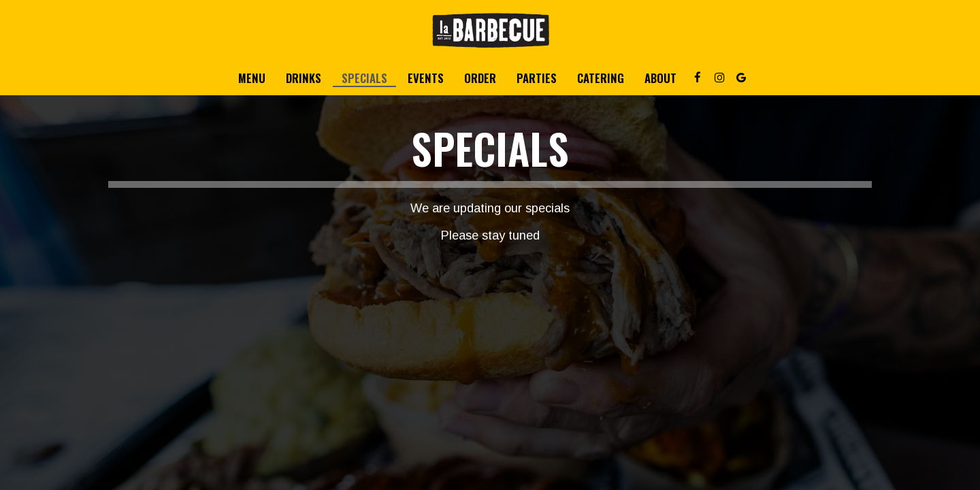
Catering (601, 78)
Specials (364, 78)
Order (480, 78)
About (660, 78)
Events (426, 78)
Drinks (304, 78)
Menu (252, 78)
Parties (537, 78)
